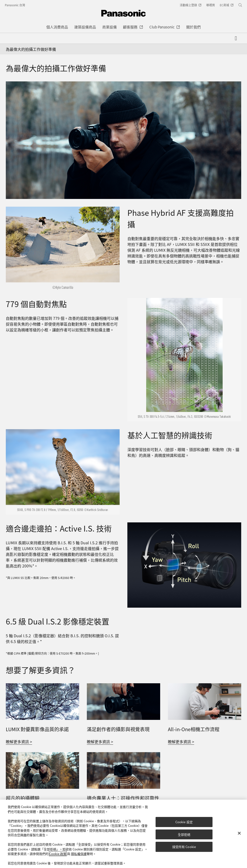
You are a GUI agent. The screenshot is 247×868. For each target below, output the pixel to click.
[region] (123, 834)
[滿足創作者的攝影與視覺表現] (123, 686)
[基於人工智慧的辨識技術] (63, 472)
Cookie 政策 (58, 854)
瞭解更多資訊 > (19, 742)
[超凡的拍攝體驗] (42, 755)
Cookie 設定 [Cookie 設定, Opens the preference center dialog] (184, 822)
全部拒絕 (184, 834)
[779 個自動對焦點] (184, 360)
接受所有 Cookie (184, 847)
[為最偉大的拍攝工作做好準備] (123, 140)
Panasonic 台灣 (15, 5)
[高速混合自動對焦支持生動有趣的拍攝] (63, 249)
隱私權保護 (79, 854)
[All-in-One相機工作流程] (205, 686)
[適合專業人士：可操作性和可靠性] (123, 755)
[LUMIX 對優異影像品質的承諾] (42, 686)
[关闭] (239, 833)
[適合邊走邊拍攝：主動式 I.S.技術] (184, 565)
